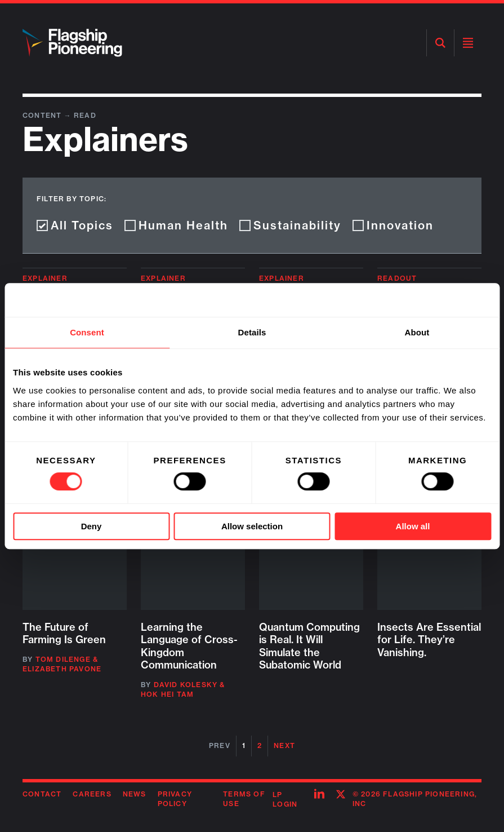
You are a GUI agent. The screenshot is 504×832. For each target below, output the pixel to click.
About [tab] (417, 332)
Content (43, 115)
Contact (42, 794)
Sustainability (290, 225)
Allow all (413, 526)
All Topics (75, 225)
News (135, 794)
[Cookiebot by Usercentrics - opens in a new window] (442, 300)
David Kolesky (186, 685)
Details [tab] (252, 332)
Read (85, 115)
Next (284, 745)
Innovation (393, 225)
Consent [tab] (87, 332)
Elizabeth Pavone (62, 669)
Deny (92, 526)
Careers (92, 794)
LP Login (285, 799)
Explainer (45, 278)
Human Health (176, 225)
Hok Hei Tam (167, 694)
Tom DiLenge (63, 659)
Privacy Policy (175, 799)
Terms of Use (244, 799)
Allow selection (252, 526)
